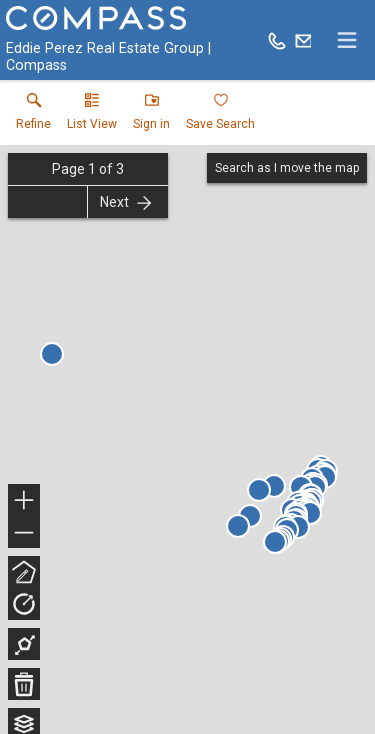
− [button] (24, 533)
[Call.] (277, 40)
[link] (33, 116)
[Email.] (304, 40)
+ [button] (24, 502)
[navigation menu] (347, 40)
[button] (92, 116)
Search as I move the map (287, 168)
